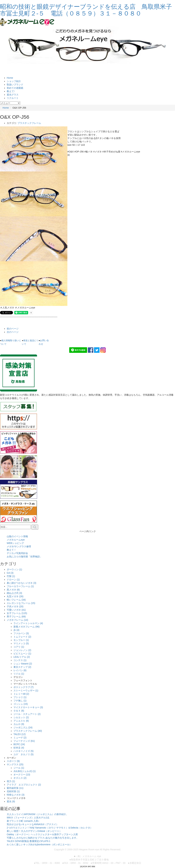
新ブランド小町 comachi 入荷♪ (23, 821)
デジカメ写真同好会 (17, 553)
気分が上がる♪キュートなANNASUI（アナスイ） (33, 824)
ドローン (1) (13, 580)
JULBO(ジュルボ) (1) (25, 771)
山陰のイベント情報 (17, 536)
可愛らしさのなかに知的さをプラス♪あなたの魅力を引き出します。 (43, 838)
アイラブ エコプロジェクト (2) (24, 785)
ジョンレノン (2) (22, 650)
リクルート (13, 98)
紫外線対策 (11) (15, 788)
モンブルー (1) (21, 640)
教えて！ (11, 550)
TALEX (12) (20, 734)
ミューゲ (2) (20, 738)
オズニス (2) (20, 778)
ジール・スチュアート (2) (27, 714)
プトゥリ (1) (20, 697)
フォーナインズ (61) (24, 741)
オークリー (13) (22, 775)
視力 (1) (11, 781)
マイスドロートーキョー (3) (28, 707)
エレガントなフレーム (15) (21, 603)
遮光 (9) (11, 801)
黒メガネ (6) (13, 590)
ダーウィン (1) (14, 569)
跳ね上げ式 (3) (14, 593)
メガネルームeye (16, 540)
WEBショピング (15, 543)
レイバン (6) (20, 670)
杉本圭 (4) (19, 748)
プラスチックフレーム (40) (28, 731)
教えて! (11, 91)
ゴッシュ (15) (21, 704)
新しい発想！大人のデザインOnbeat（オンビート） (34, 831)
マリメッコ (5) (21, 643)
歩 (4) (16, 630)
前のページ (13, 329)
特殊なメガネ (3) (16, 795)
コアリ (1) (19, 647)
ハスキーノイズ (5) (23, 751)
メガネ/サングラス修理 (19, 546)
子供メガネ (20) (15, 606)
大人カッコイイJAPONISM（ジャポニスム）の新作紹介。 (38, 814)
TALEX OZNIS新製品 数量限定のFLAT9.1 (29, 841)
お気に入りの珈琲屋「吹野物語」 (24, 557)
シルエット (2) (21, 717)
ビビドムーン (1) (22, 654)
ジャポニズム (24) (23, 727)
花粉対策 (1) (13, 791)
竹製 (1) (11, 576)
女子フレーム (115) (17, 613)
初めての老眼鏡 (15, 88)
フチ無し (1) (20, 701)
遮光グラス (13, 95)
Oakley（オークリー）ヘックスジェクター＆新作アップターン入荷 (42, 834)
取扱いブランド (15, 85)
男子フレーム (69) (16, 617)
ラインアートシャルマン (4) (28, 623)
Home (10, 78)
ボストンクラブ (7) (23, 687)
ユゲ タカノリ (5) (23, 754)
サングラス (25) (15, 764)
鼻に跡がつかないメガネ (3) (21, 583)
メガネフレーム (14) (17, 620)
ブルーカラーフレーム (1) (20, 586)
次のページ (13, 332)
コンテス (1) (20, 660)
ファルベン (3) (21, 633)
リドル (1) (19, 674)
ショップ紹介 (14, 81)
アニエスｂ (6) (21, 721)
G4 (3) (10, 573)
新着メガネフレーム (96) (27, 627)
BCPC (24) (19, 744)
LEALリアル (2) (22, 657)
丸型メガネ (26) (15, 596)
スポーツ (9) (13, 761)
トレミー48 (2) (21, 694)
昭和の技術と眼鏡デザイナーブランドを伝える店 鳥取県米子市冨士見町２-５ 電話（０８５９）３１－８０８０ (86, 10)
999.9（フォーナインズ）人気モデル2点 (28, 818)
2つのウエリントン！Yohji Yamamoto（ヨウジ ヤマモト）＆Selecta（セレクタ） (50, 828)
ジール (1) (19, 768)
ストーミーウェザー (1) (26, 691)
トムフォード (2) (22, 637)
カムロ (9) (19, 724)
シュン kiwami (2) (23, 664)
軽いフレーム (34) (16, 600)
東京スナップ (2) (22, 667)
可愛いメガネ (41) (16, 610)
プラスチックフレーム (29, 123)
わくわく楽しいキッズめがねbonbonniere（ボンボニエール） (39, 844)
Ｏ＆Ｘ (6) (19, 711)
